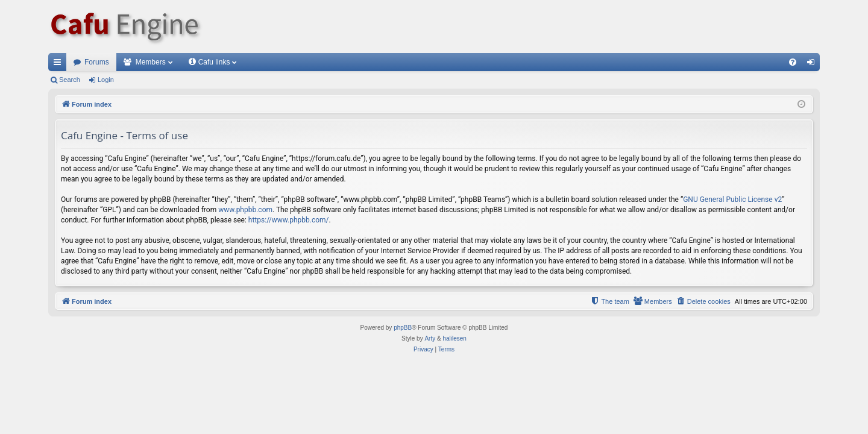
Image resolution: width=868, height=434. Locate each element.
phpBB (403, 328)
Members (151, 62)
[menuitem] (793, 62)
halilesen (454, 338)
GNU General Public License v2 (732, 200)
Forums (97, 62)
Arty (430, 338)
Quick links (60, 64)
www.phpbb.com (245, 210)
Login (106, 80)
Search (70, 80)
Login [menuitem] (813, 64)
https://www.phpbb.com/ (289, 220)
